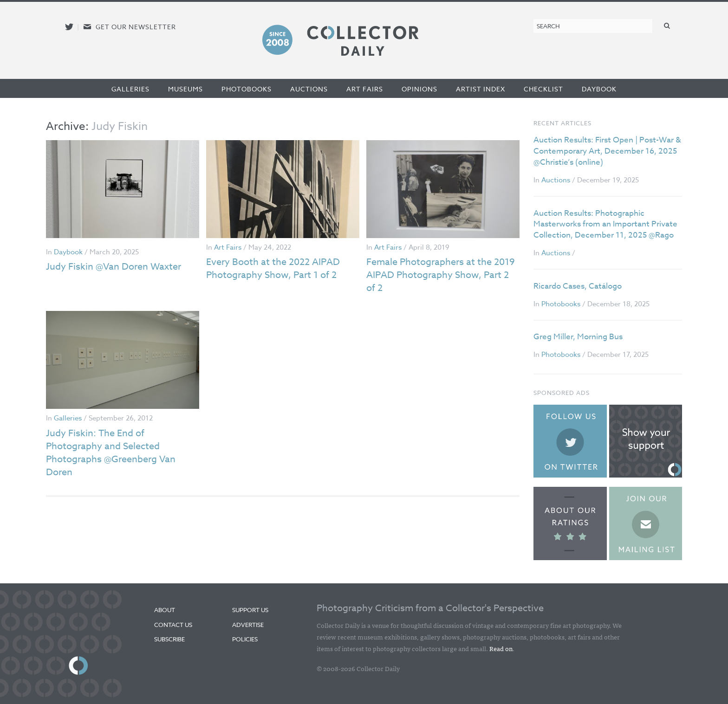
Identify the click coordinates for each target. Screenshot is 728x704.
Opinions (419, 89)
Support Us (250, 610)
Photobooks (247, 89)
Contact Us (173, 625)
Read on (501, 648)
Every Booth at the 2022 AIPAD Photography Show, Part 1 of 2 (273, 268)
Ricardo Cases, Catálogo (578, 286)
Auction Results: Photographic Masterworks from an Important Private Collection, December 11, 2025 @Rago (605, 224)
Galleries (130, 89)
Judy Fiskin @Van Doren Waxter (114, 267)
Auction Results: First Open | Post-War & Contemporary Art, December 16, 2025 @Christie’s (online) (607, 151)
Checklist (543, 89)
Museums (185, 89)
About (165, 610)
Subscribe (169, 639)
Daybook (599, 89)
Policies (245, 639)
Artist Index (481, 89)
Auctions (309, 89)
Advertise (248, 625)
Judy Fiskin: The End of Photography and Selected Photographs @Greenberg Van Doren (111, 453)
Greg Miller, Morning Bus (578, 337)
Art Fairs (365, 89)
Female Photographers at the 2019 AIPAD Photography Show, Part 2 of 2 (441, 275)
